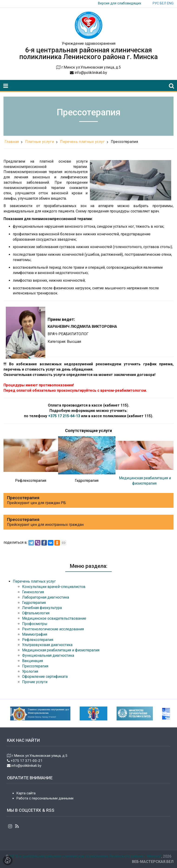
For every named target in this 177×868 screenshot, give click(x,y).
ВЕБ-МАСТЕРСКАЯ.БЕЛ (153, 862)
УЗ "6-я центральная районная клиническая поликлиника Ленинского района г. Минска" (85, 856)
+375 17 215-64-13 (64, 416)
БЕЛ (163, 3)
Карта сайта (26, 793)
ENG (170, 3)
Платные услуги (39, 142)
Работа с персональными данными (45, 798)
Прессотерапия (124, 142)
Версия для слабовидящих (120, 3)
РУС (156, 3)
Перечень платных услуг (82, 142)
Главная (12, 142)
